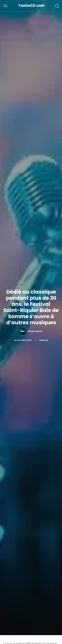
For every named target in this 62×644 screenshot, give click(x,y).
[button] (5, 6)
